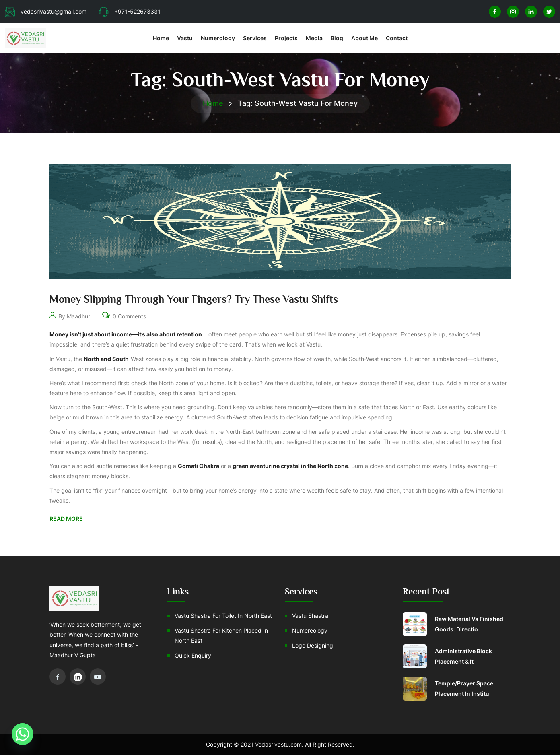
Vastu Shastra (310, 616)
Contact (397, 38)
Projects (286, 38)
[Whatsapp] (23, 734)
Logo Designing (313, 645)
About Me (364, 38)
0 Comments (124, 315)
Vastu (185, 38)
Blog (337, 38)
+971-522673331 (130, 11)
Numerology (218, 38)
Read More (66, 519)
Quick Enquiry (193, 655)
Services (255, 38)
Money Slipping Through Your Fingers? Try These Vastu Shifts (194, 299)
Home (161, 38)
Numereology (310, 630)
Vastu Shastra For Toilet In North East (223, 616)
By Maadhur (70, 315)
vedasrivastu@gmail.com (46, 11)
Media (314, 38)
